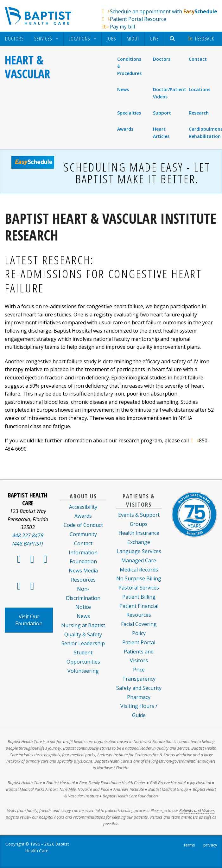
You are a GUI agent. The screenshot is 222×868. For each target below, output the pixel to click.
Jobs (111, 39)
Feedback (201, 39)
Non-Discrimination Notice (83, 598)
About (133, 39)
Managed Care (139, 560)
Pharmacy (139, 697)
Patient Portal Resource (138, 19)
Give (154, 39)
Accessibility (83, 507)
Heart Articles (161, 132)
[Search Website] (173, 39)
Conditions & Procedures (129, 66)
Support (162, 113)
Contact (198, 59)
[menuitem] (14, 39)
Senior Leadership (83, 643)
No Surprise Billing (139, 578)
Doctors (14, 39)
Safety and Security (139, 688)
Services (43, 39)
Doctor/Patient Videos (169, 93)
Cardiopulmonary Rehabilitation (204, 132)
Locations (79, 39)
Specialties (129, 113)
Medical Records (139, 570)
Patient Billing (139, 597)
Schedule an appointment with (164, 11)
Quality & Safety (83, 634)
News (123, 89)
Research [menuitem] (199, 113)
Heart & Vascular (27, 67)
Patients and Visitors (197, 810)
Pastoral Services (139, 588)
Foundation (83, 561)
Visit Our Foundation (29, 620)
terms (190, 845)
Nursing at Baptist (83, 625)
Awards (125, 129)
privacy (210, 845)
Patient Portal (139, 642)
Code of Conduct (83, 525)
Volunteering (83, 671)
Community (83, 534)
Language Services (139, 551)
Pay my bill (122, 27)
